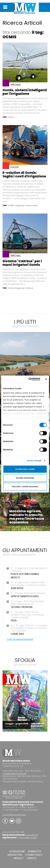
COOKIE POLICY (34, 855)
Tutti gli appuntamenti (20, 639)
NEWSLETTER (15, 855)
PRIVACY (19, 858)
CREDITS (32, 858)
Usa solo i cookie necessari (25, 486)
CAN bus (30, 288)
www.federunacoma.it (14, 815)
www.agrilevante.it (27, 838)
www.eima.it (32, 835)
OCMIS (11, 206)
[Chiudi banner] (46, 379)
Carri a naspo (32, 206)
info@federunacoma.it (14, 774)
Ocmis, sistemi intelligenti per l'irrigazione (25, 92)
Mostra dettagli (34, 461)
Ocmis (11, 117)
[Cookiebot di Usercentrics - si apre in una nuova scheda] (30, 379)
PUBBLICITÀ (35, 851)
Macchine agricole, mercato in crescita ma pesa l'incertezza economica (27, 517)
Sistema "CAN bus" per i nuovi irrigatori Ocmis (22, 263)
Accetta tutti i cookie (25, 469)
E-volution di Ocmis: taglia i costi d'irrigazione (24, 174)
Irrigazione (20, 206)
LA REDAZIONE (17, 851)
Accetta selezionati (25, 478)
